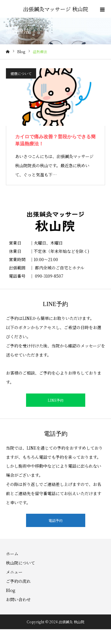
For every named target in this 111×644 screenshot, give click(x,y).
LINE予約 (56, 400)
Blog (11, 590)
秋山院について (20, 563)
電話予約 (56, 520)
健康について (21, 73)
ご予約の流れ (18, 581)
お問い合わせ (18, 599)
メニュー (14, 572)
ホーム (12, 554)
